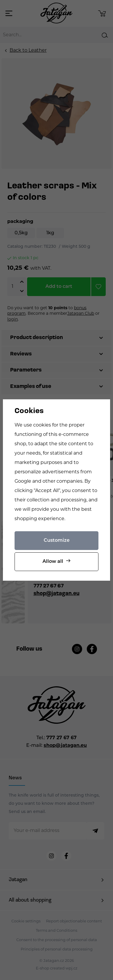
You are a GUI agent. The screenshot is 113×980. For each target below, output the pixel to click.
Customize (57, 541)
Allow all (53, 562)
